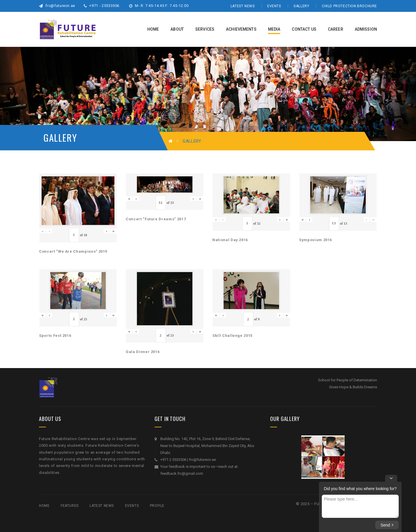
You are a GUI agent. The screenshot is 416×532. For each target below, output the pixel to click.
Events (274, 6)
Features (70, 506)
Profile (157, 506)
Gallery (301, 6)
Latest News (243, 6)
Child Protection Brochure (349, 6)
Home (44, 506)
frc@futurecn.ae (57, 6)
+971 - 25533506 (102, 6)
